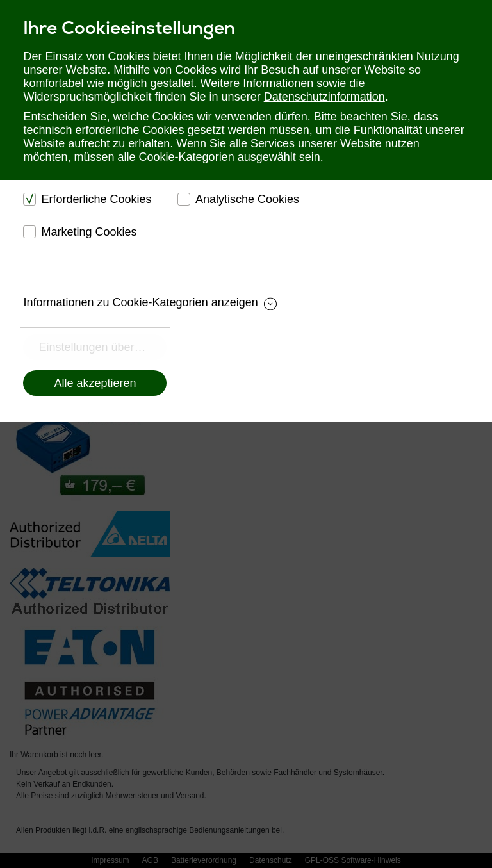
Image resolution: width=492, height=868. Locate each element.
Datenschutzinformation (324, 97)
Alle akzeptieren (95, 383)
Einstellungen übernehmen (102, 347)
